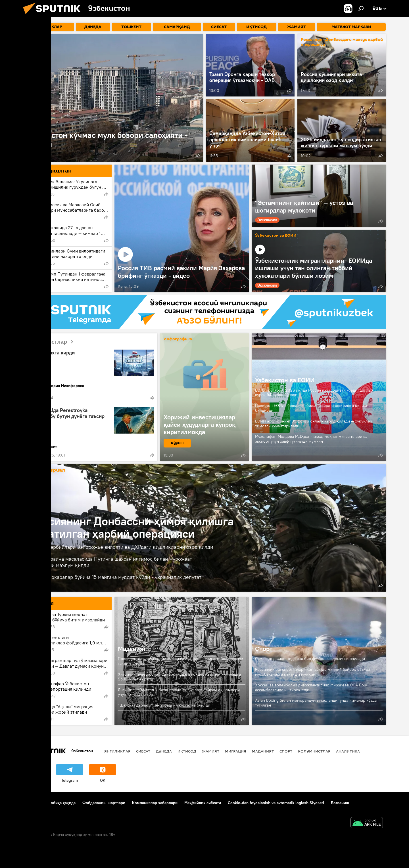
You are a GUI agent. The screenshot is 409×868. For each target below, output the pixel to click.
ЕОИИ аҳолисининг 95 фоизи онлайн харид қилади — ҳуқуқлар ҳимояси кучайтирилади (314, 424)
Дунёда (164, 751)
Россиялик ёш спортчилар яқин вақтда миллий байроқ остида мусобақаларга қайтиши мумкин (312, 672)
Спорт (264, 649)
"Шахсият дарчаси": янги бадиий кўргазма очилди (164, 705)
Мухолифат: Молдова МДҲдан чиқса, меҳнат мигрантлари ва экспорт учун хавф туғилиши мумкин (311, 439)
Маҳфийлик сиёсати (203, 803)
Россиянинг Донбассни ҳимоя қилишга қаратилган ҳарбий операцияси (132, 527)
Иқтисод (187, 751)
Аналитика (348, 751)
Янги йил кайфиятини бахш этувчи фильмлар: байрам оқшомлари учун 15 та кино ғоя (179, 692)
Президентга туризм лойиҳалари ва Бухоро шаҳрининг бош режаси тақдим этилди (180, 661)
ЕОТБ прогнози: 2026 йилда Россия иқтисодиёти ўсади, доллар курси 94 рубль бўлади (314, 393)
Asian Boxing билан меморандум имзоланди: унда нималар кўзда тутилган (316, 703)
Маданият (132, 649)
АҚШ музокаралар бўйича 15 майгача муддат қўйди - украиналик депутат (116, 577)
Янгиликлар (117, 751)
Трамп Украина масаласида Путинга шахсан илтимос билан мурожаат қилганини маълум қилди (111, 562)
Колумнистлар (52, 342)
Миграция (236, 751)
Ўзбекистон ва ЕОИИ (276, 236)
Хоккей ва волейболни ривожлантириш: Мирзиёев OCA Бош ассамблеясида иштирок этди (311, 687)
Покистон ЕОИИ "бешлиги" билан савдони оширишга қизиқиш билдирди (313, 408)
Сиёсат (143, 751)
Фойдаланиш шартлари (104, 803)
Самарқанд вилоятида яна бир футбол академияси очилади (310, 659)
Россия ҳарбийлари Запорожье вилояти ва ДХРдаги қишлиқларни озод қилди (121, 547)
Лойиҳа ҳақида (62, 803)
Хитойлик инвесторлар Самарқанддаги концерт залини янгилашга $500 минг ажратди (179, 677)
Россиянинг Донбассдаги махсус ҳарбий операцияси (342, 42)
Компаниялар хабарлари (155, 803)
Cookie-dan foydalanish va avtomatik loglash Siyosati (276, 803)
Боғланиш (32, 803)
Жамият (211, 751)
